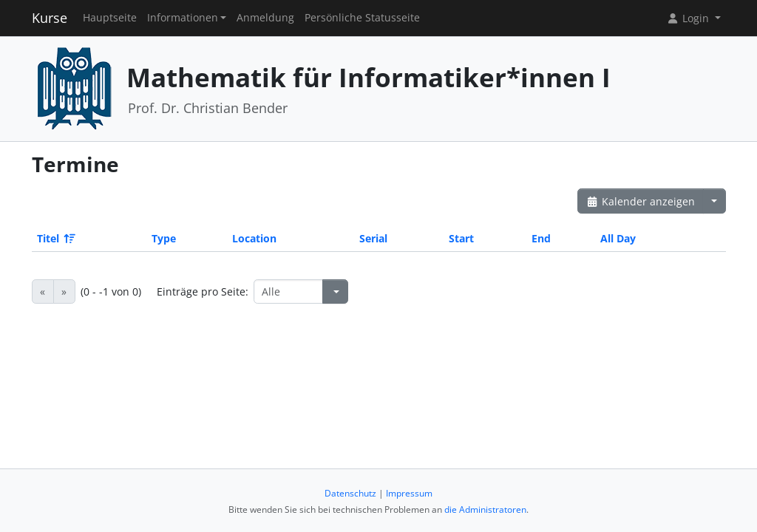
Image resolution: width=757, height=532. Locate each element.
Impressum (409, 493)
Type (164, 238)
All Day (618, 238)
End (541, 238)
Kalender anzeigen (641, 201)
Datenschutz (350, 493)
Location (254, 238)
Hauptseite (110, 18)
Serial (373, 238)
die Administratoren (485, 509)
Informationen (183, 18)
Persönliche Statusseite (362, 18)
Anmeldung (265, 18)
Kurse (50, 18)
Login (689, 18)
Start (461, 238)
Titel (55, 238)
